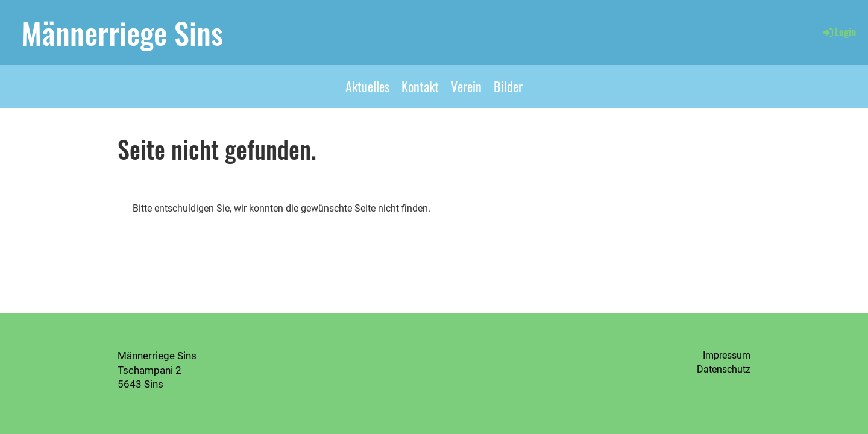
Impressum (727, 355)
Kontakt (420, 86)
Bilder (508, 86)
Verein (466, 86)
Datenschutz (724, 369)
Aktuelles (367, 86)
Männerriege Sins (122, 32)
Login (839, 32)
